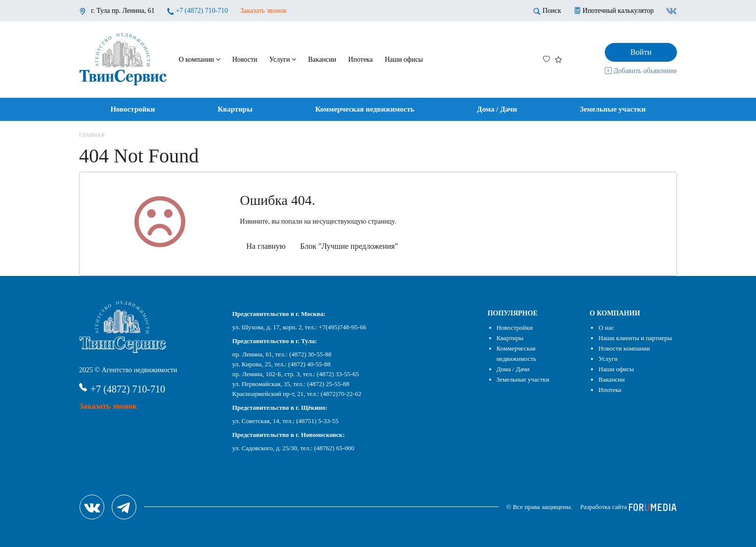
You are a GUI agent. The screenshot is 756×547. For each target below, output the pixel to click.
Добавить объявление (641, 71)
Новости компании (624, 348)
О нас (606, 328)
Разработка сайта (628, 507)
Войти (641, 52)
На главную (266, 246)
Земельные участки (612, 109)
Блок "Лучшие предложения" (349, 246)
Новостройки (132, 109)
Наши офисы (404, 59)
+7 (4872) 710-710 (202, 11)
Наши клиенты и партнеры (635, 338)
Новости (245, 59)
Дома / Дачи (497, 109)
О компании (200, 59)
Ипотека (361, 59)
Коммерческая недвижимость (365, 109)
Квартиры (235, 109)
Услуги (283, 59)
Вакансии (322, 59)
